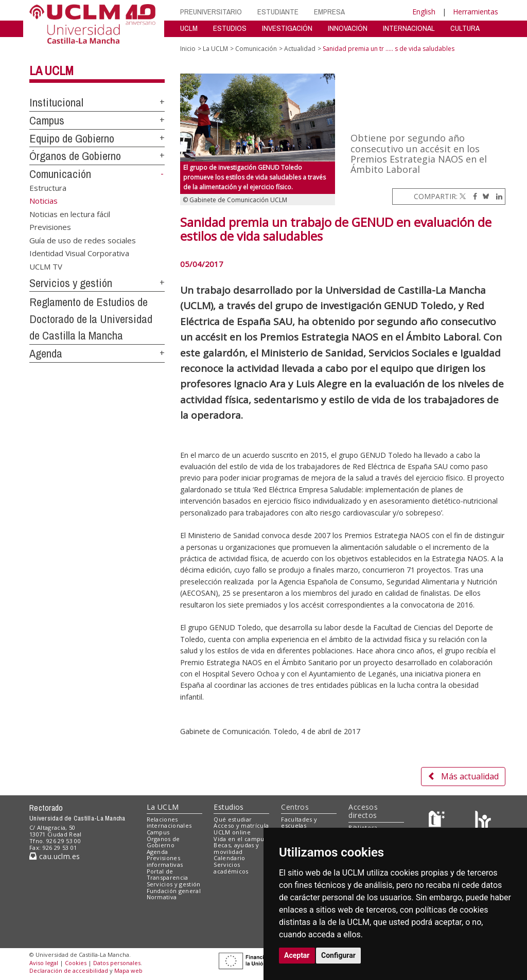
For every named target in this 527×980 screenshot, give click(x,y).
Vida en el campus (240, 839)
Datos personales (117, 963)
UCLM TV (46, 266)
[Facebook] (472, 196)
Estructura (48, 188)
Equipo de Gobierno (72, 138)
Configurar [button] (338, 955)
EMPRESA (329, 12)
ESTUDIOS (230, 28)
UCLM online (232, 832)
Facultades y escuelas (299, 823)
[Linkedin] (497, 196)
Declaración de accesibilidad (69, 970)
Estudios (229, 807)
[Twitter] (463, 196)
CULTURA (465, 28)
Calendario (229, 858)
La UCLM (51, 70)
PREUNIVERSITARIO (211, 12)
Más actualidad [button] (463, 776)
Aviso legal (44, 963)
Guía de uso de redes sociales (83, 240)
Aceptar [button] (297, 955)
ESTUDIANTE (278, 12)
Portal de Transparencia (168, 875)
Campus (47, 120)
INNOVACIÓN (348, 28)
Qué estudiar (233, 819)
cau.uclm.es (55, 856)
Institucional (56, 102)
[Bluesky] (484, 196)
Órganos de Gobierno (75, 156)
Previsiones (50, 227)
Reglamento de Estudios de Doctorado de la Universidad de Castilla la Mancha (91, 319)
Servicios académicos (231, 868)
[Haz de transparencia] (438, 821)
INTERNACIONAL (409, 28)
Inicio (188, 49)
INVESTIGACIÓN (287, 28)
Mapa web (128, 970)
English (424, 12)
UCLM (189, 28)
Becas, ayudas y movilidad (236, 848)
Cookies (76, 963)
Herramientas (476, 12)
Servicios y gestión (71, 283)
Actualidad (300, 49)
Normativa (162, 897)
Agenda (46, 353)
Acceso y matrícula (241, 825)
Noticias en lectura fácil (70, 213)
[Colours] (483, 821)
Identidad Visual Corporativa (79, 253)
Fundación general (174, 891)
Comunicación (60, 174)
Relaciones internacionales (169, 823)
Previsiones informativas (165, 861)
